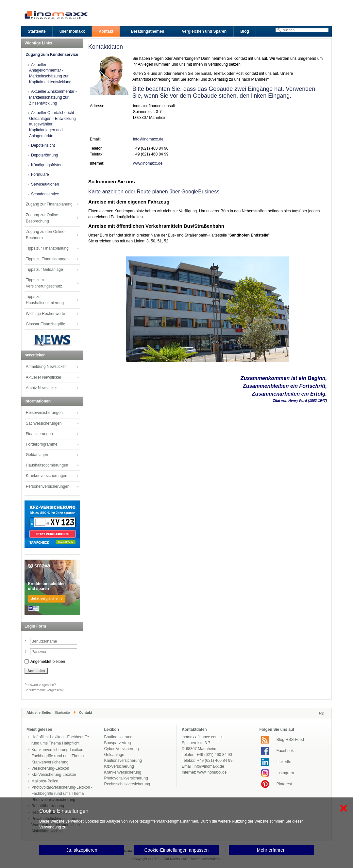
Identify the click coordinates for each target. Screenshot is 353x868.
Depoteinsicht (43, 145)
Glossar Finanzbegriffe (46, 324)
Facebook (285, 751)
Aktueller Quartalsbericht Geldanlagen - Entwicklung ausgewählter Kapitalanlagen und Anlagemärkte (52, 124)
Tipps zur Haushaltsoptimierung (45, 300)
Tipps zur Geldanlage (44, 270)
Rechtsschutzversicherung (127, 784)
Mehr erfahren (271, 850)
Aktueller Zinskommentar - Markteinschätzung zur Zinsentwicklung (53, 97)
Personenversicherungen (48, 486)
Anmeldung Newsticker (46, 367)
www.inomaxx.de (148, 163)
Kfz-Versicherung (119, 766)
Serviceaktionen (45, 184)
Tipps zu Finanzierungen (47, 259)
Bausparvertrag (118, 743)
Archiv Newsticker (41, 388)
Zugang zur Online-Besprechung (43, 218)
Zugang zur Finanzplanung (49, 204)
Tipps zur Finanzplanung (47, 248)
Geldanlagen (37, 455)
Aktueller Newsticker (44, 377)
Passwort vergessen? (40, 685)
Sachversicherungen (44, 423)
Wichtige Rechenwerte (45, 314)
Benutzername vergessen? (44, 690)
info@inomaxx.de (148, 139)
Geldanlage (114, 755)
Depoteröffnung (45, 155)
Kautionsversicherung (123, 761)
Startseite (62, 712)
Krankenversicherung (123, 772)
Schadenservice (45, 194)
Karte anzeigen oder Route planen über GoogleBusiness (154, 192)
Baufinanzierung (118, 737)
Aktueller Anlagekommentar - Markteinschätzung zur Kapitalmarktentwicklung (50, 73)
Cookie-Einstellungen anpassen (176, 850)
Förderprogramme (42, 444)
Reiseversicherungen (44, 413)
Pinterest (284, 784)
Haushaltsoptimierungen (47, 465)
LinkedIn (284, 762)
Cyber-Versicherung (122, 749)
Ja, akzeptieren (82, 850)
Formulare (40, 174)
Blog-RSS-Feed (290, 740)
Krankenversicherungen (47, 476)
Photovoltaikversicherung (126, 778)
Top (321, 713)
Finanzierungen (39, 434)
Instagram (285, 773)
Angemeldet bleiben (48, 662)
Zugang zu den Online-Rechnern (46, 235)
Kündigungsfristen (47, 165)
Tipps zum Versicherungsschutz (44, 283)
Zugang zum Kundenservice (52, 55)
